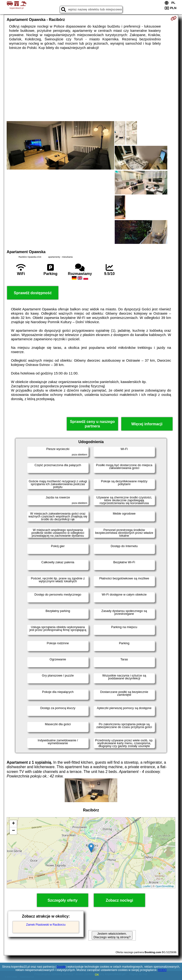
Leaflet (147, 886)
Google (61, 967)
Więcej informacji (147, 424)
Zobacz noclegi (119, 900)
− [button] (13, 831)
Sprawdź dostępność (33, 293)
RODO (162, 970)
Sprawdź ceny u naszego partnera (92, 424)
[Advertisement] (91, 85)
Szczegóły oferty (63, 900)
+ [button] (13, 824)
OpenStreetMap (165, 886)
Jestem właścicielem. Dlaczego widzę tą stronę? (112, 935)
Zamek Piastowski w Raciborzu (46, 925)
